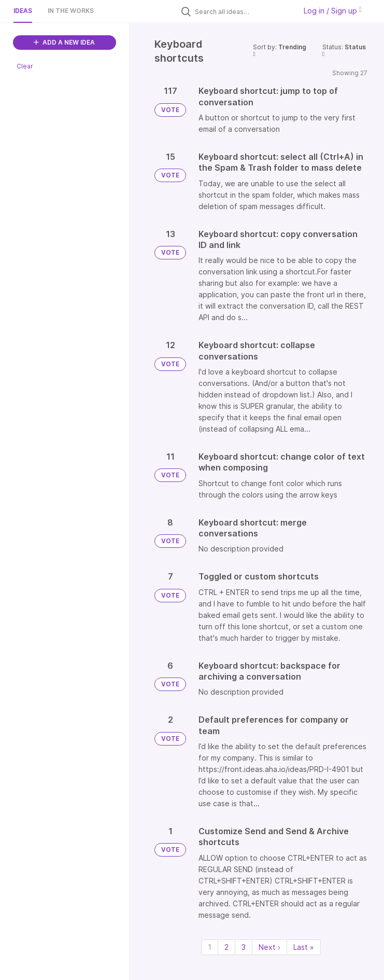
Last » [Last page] (304, 947)
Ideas (23, 11)
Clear (25, 66)
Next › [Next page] (269, 947)
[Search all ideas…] (243, 11)
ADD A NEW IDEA (64, 42)
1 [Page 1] (210, 947)
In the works (71, 11)
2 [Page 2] (226, 947)
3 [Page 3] (244, 947)
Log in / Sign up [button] (333, 11)
